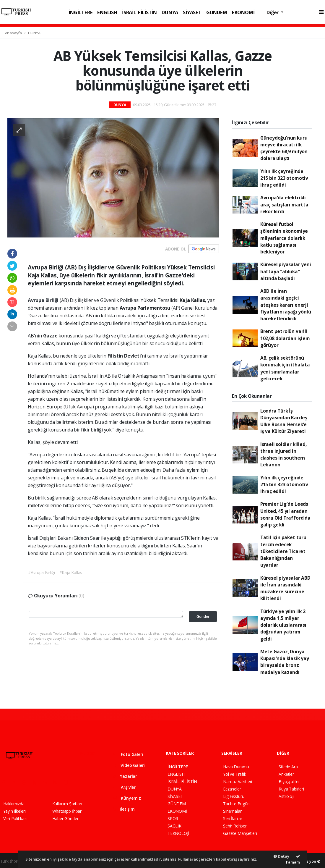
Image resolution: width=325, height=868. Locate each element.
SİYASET (192, 12)
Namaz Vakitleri (238, 781)
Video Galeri (129, 765)
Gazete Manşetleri (240, 833)
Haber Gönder (65, 818)
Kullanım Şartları (67, 804)
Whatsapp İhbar (67, 811)
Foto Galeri (128, 754)
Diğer (273, 12)
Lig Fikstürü (234, 796)
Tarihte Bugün (236, 804)
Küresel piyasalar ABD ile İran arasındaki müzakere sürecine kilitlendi (285, 588)
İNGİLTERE (81, 12)
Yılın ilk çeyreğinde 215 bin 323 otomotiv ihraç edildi (284, 178)
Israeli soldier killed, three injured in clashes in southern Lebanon (283, 455)
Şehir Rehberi (235, 826)
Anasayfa (14, 33)
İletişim (124, 809)
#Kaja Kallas (71, 572)
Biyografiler (289, 781)
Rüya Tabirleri (291, 789)
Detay (281, 856)
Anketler (286, 774)
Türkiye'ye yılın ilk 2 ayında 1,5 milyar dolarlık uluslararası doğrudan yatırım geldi (283, 625)
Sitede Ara (288, 767)
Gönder (203, 616)
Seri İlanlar (233, 818)
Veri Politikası (15, 818)
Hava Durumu (236, 767)
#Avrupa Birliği (41, 572)
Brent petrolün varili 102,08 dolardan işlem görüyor (285, 338)
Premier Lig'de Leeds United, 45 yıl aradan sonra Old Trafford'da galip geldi (285, 514)
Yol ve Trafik (235, 774)
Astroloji (286, 796)
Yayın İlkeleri (14, 811)
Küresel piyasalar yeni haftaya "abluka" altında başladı (286, 271)
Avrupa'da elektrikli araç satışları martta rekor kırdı (284, 205)
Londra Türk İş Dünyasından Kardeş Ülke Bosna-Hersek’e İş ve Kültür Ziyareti (284, 421)
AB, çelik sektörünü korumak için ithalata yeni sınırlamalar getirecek (285, 368)
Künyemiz (127, 798)
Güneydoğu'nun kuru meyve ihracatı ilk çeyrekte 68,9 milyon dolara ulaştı (284, 148)
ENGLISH (107, 12)
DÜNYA (170, 12)
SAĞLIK (174, 826)
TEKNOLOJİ (178, 833)
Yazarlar (125, 776)
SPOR (173, 818)
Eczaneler (232, 789)
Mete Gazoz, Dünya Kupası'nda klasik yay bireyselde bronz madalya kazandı (285, 662)
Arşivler (124, 787)
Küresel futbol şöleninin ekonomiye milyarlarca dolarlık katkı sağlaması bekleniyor (284, 238)
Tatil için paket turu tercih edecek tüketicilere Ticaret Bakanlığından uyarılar (283, 551)
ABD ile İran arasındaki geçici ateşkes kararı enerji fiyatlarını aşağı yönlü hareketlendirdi (286, 305)
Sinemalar (232, 811)
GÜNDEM (217, 12)
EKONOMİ (243, 12)
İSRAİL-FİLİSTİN (139, 12)
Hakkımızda (14, 804)
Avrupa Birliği (44, 300)
